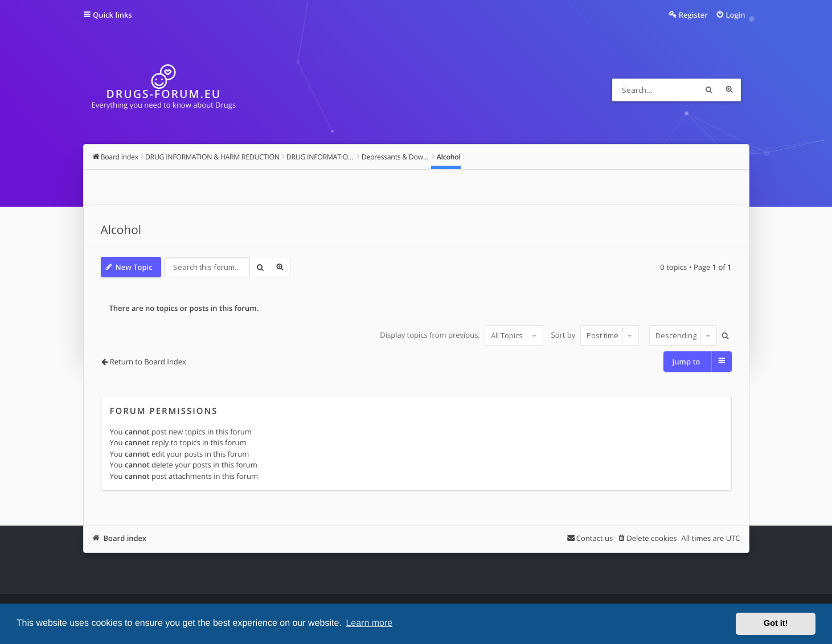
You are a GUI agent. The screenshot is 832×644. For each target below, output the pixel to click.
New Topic (134, 267)
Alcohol (121, 230)
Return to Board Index (148, 362)
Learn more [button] (369, 623)
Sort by (595, 335)
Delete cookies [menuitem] (651, 538)
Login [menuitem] (735, 15)
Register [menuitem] (693, 15)
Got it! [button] (776, 624)
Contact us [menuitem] (595, 538)
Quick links (112, 15)
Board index (125, 538)
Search (709, 90)
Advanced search (729, 90)
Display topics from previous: (462, 335)
